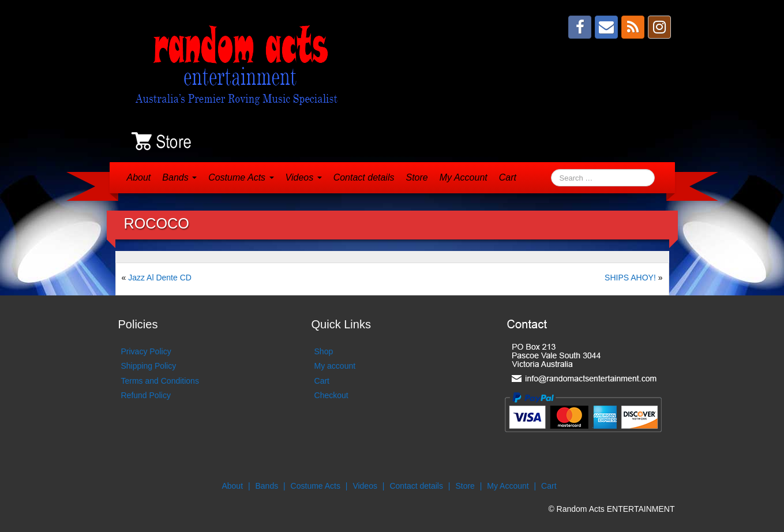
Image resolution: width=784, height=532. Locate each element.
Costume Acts (241, 177)
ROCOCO (157, 223)
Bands (179, 177)
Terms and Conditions (160, 381)
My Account (464, 177)
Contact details (364, 177)
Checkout (331, 395)
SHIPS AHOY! (630, 278)
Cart (508, 177)
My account (335, 366)
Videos (304, 177)
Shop (324, 351)
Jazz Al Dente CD (160, 278)
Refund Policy (146, 395)
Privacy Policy (146, 351)
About (139, 177)
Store (417, 177)
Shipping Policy (149, 366)
